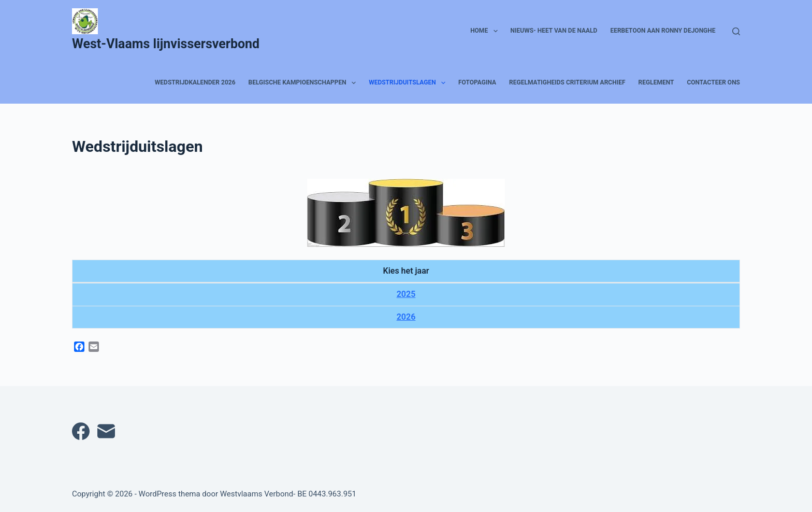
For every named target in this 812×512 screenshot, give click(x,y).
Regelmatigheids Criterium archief (567, 82)
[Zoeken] (736, 31)
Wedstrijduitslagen (409, 83)
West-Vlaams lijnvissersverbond (166, 44)
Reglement (656, 82)
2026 (406, 317)
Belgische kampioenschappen (304, 83)
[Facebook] (81, 431)
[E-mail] (106, 431)
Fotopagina (477, 82)
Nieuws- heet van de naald (554, 31)
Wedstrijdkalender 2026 (195, 82)
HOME (486, 31)
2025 (406, 294)
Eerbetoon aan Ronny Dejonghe (663, 31)
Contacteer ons (713, 82)
